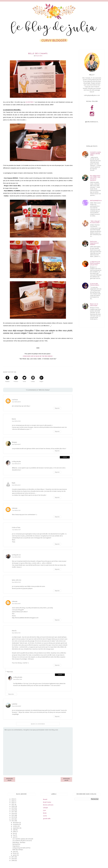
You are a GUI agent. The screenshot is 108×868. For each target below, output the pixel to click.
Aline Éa (14, 631)
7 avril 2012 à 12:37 (16, 530)
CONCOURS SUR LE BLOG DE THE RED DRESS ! (38, 356)
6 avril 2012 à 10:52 (16, 421)
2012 (13, 821)
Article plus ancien (66, 779)
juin (14, 833)
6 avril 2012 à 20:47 (16, 444)
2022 (13, 803)
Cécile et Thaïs (16, 528)
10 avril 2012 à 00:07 (17, 706)
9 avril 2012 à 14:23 (18, 679)
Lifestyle (45, 808)
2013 (13, 819)
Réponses (10, 672)
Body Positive (47, 802)
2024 (13, 799)
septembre (16, 828)
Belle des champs (18, 850)
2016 (13, 814)
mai (14, 835)
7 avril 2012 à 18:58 (16, 557)
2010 (13, 859)
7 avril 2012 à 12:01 (16, 510)
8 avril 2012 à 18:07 (16, 604)
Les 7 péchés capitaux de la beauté (23, 839)
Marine (14, 419)
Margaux (14, 442)
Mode (45, 813)
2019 (13, 808)
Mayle (14, 483)
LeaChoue (15, 400)
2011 (13, 857)
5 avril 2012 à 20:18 (16, 402)
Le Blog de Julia (16, 462)
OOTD (45, 816)
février (15, 853)
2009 (13, 860)
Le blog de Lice (16, 555)
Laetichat (14, 704)
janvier (15, 855)
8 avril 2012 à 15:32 (16, 582)
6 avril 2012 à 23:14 (16, 464)
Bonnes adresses (48, 805)
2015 (13, 815)
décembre (16, 823)
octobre (15, 826)
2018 (13, 810)
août (14, 830)
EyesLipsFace (16, 844)
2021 (13, 805)
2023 (13, 801)
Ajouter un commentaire (38, 724)
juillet (15, 832)
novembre (16, 824)
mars (15, 851)
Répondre (57, 408)
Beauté (45, 799)
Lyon (44, 810)
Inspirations (16, 846)
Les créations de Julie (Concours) (22, 841)
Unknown (15, 508)
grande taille (47, 819)
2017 (13, 812)
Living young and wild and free (21, 848)
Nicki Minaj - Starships (19, 842)
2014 (13, 817)
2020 (13, 806)
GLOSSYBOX (30, 102)
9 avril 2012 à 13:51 (16, 633)
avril (14, 837)
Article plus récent (10, 779)
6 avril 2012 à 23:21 (16, 485)
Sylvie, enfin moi (17, 580)
